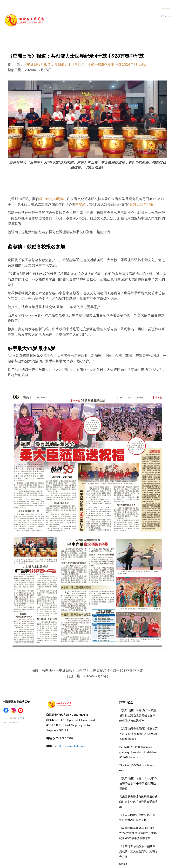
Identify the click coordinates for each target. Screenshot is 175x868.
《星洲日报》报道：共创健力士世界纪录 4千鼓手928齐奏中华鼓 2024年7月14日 (85, 64)
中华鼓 (80, 204)
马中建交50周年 (51, 199)
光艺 (167, 15)
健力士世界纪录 (141, 204)
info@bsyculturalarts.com (70, 746)
